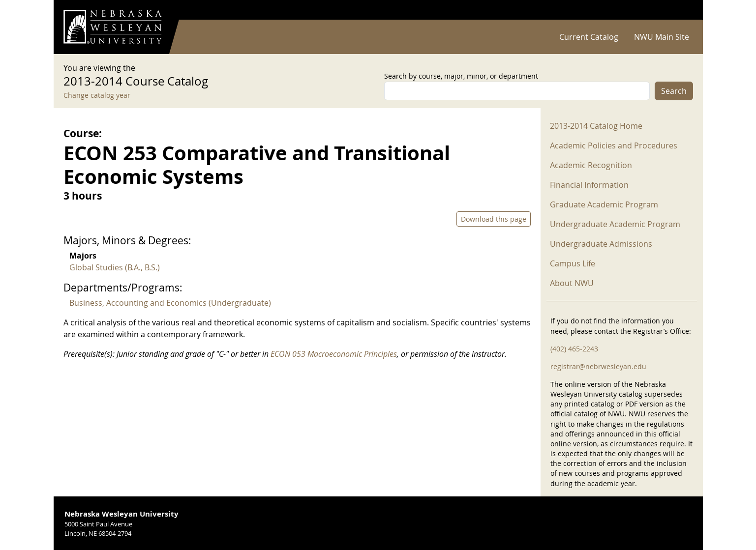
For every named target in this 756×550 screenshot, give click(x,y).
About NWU (572, 283)
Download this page (494, 219)
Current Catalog (589, 37)
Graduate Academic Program (604, 204)
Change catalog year (97, 95)
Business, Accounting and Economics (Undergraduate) (170, 303)
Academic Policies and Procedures (614, 145)
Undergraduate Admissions (601, 244)
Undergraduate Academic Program (615, 224)
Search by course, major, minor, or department (461, 76)
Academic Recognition (591, 165)
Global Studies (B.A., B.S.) (115, 267)
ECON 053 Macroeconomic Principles (334, 354)
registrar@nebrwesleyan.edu (598, 366)
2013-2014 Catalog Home (596, 126)
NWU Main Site (662, 37)
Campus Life (573, 263)
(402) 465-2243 (574, 349)
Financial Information (589, 185)
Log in (680, 10)
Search (674, 91)
